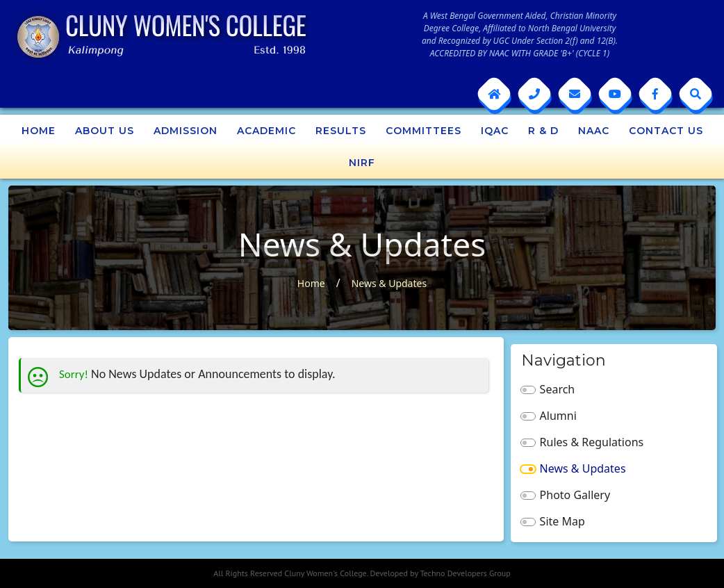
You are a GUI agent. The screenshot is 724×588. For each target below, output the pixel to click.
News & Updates (389, 283)
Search (558, 389)
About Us (105, 131)
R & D (543, 131)
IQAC (495, 131)
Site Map (562, 521)
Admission (186, 131)
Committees (423, 131)
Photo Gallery (575, 495)
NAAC (594, 131)
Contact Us (666, 131)
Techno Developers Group (465, 573)
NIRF (362, 163)
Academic (266, 131)
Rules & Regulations (592, 442)
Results (341, 131)
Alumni (558, 416)
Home (39, 131)
